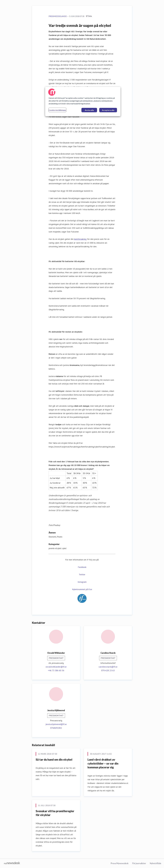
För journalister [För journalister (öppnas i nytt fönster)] (139, 863)
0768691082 (56, 728)
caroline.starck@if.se (108, 667)
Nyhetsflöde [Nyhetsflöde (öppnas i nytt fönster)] (155, 863)
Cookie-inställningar (57, 110)
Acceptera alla (108, 110)
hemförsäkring (80, 239)
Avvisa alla (89, 110)
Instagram (82, 582)
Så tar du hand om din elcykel (54, 759)
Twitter (82, 574)
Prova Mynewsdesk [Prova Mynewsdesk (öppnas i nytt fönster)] (120, 863)
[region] (83, 101)
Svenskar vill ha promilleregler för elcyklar (55, 813)
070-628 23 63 (108, 670)
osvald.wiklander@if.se (56, 667)
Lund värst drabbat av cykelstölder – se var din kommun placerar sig (103, 763)
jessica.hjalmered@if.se (56, 724)
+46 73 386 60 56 (56, 670)
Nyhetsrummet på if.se (82, 589)
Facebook (82, 567)
